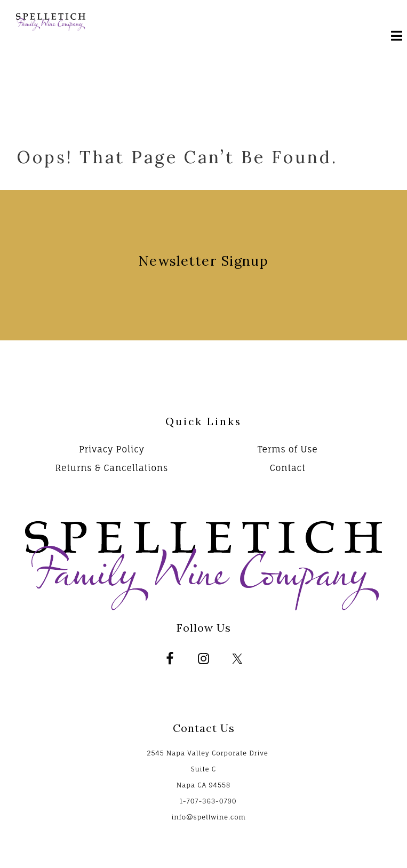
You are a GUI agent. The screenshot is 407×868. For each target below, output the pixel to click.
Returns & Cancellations (111, 468)
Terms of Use (288, 449)
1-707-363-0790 (208, 801)
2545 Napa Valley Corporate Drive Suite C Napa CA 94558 (207, 769)
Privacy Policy (112, 449)
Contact (288, 468)
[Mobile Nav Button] (394, 37)
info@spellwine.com (208, 817)
